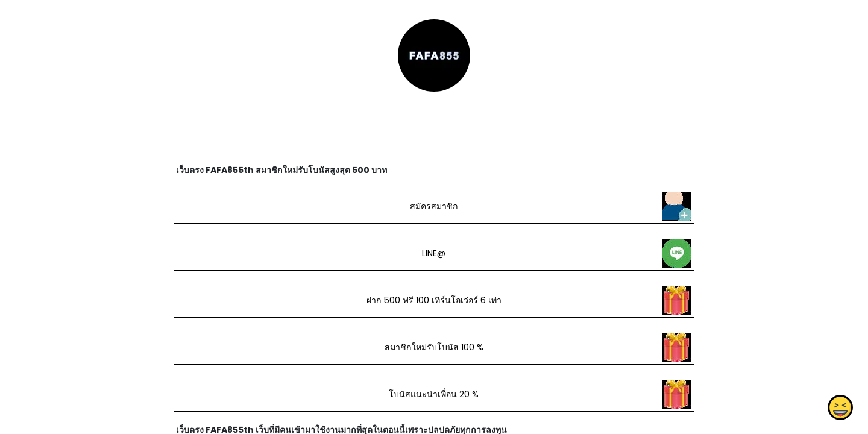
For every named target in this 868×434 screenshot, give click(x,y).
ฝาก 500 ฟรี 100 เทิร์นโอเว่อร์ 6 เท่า (434, 300)
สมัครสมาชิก (434, 206)
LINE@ (434, 253)
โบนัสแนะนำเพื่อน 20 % (434, 394)
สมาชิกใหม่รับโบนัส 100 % (434, 347)
